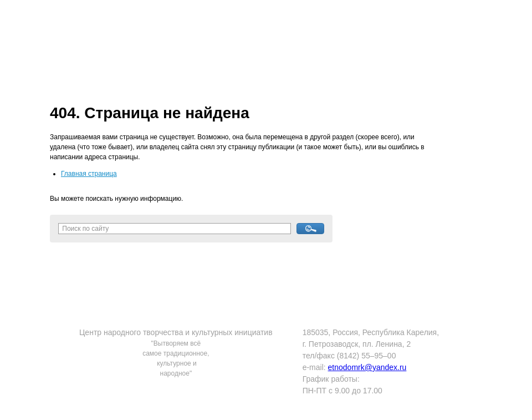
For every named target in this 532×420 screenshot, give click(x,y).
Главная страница (89, 174)
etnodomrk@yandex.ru (367, 367)
